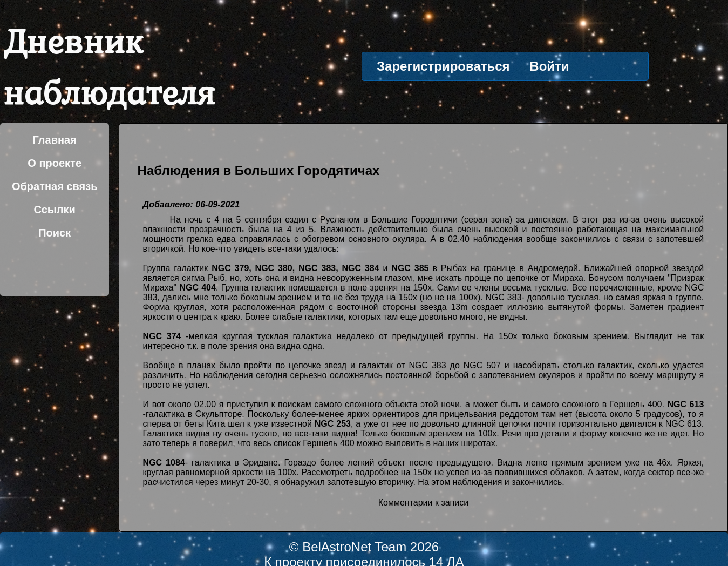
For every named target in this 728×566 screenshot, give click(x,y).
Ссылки (54, 210)
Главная (55, 140)
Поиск (55, 233)
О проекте (55, 163)
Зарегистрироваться (443, 66)
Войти (549, 66)
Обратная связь (55, 186)
